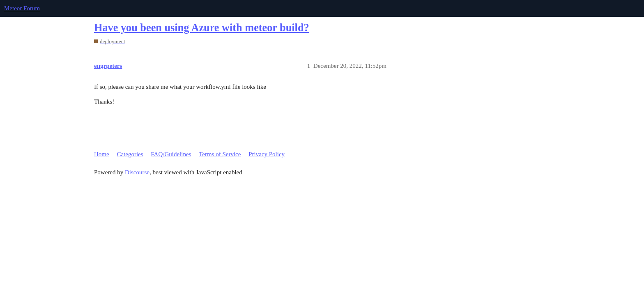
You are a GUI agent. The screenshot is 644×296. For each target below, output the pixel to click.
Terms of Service (220, 154)
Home (102, 154)
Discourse (137, 172)
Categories (130, 154)
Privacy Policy (267, 154)
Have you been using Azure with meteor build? (202, 28)
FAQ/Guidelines (171, 154)
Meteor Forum (22, 8)
